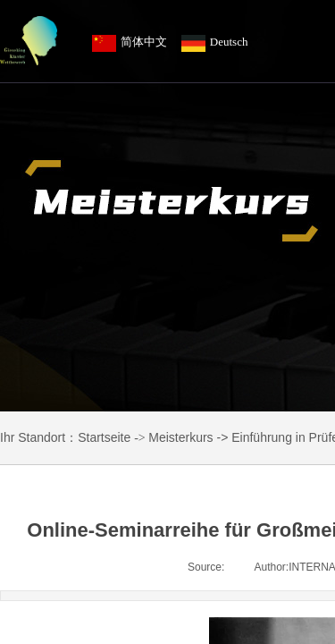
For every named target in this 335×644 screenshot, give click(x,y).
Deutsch (215, 43)
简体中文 (130, 43)
